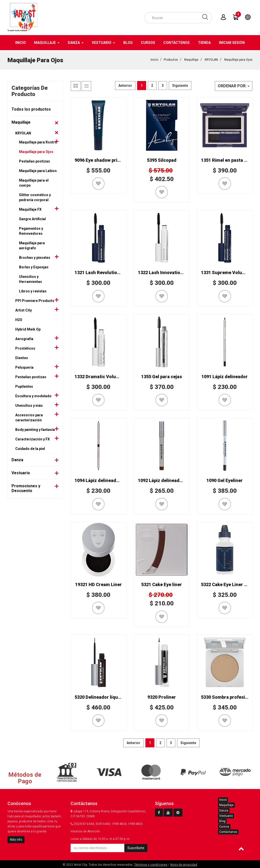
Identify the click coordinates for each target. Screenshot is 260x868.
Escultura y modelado (33, 396)
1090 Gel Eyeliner (225, 480)
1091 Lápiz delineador (225, 376)
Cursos (224, 826)
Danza (17, 459)
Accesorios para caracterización (29, 417)
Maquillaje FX (30, 209)
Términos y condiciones (151, 864)
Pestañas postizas (35, 161)
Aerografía (24, 338)
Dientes (22, 357)
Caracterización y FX (33, 439)
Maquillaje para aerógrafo (32, 245)
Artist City (24, 310)
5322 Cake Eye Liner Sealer (229, 584)
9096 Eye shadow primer (100, 160)
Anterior (125, 85)
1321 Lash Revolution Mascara (107, 272)
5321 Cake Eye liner (162, 584)
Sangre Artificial (32, 218)
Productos (171, 59)
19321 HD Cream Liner (98, 584)
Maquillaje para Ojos (238, 59)
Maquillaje (191, 59)
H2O (19, 319)
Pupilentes (24, 386)
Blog (222, 821)
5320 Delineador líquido (100, 697)
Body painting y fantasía (35, 429)
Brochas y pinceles (35, 257)
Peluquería (24, 367)
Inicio (154, 59)
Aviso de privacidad (184, 864)
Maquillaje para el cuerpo (34, 182)
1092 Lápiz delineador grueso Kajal (175, 480)
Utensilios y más (29, 405)
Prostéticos (25, 348)
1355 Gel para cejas (162, 376)
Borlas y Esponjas (34, 267)
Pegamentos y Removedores (31, 230)
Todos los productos (31, 109)
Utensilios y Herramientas (31, 279)
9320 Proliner (162, 697)
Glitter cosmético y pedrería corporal (35, 197)
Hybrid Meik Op (28, 329)
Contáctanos (228, 831)
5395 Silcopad (162, 160)
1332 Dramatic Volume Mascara (108, 376)
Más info (16, 839)
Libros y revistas (33, 291)
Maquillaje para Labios (38, 170)
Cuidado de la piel (30, 448)
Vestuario (21, 472)
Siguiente (180, 85)
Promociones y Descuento (26, 488)
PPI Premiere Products (35, 300)
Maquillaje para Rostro (38, 142)
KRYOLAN (211, 59)
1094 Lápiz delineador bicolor (106, 480)
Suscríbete (136, 847)
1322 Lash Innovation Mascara (170, 272)
